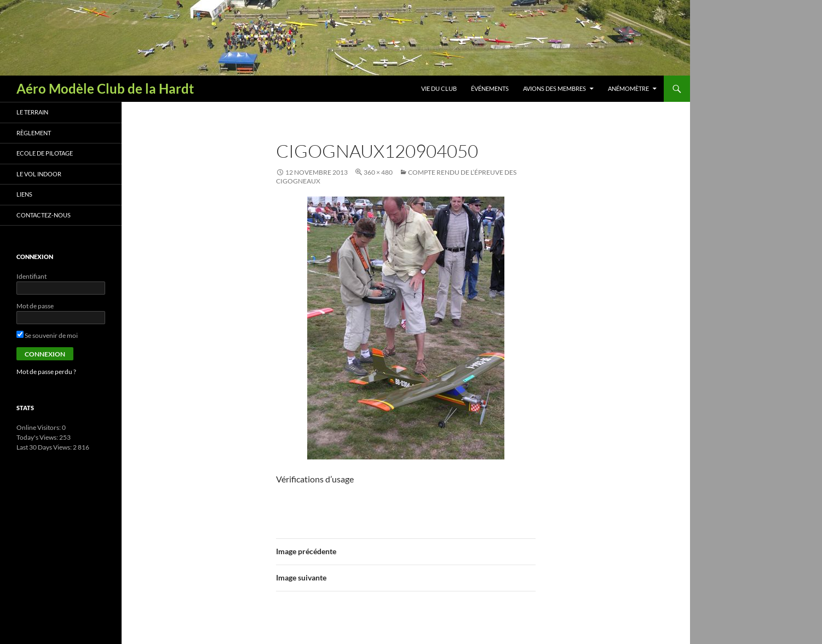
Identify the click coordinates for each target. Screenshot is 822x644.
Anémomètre (628, 88)
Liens (24, 194)
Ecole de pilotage (45, 153)
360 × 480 (378, 172)
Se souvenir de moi (47, 335)
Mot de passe (35, 306)
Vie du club (439, 88)
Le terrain (32, 112)
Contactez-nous (44, 215)
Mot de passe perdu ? (46, 372)
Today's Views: (38, 437)
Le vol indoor (39, 174)
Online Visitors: (39, 427)
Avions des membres (554, 88)
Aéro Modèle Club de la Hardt (105, 88)
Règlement (34, 133)
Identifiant (31, 276)
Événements (490, 88)
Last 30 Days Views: (45, 447)
